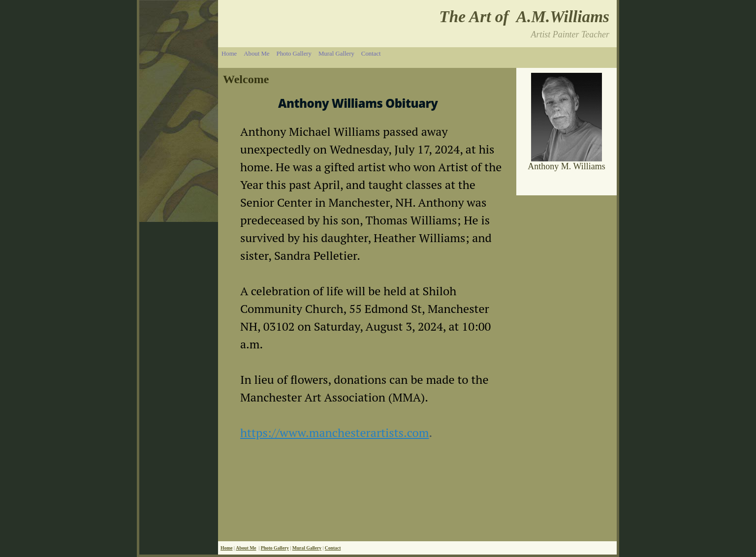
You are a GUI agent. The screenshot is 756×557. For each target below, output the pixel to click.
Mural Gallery (336, 54)
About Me (256, 54)
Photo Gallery (294, 54)
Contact (371, 54)
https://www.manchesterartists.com (334, 433)
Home (229, 54)
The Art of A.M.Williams (524, 16)
